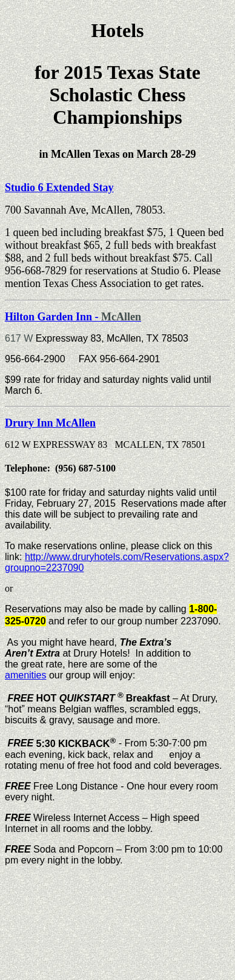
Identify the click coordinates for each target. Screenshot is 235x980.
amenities (25, 675)
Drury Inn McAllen (50, 423)
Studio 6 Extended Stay (59, 188)
